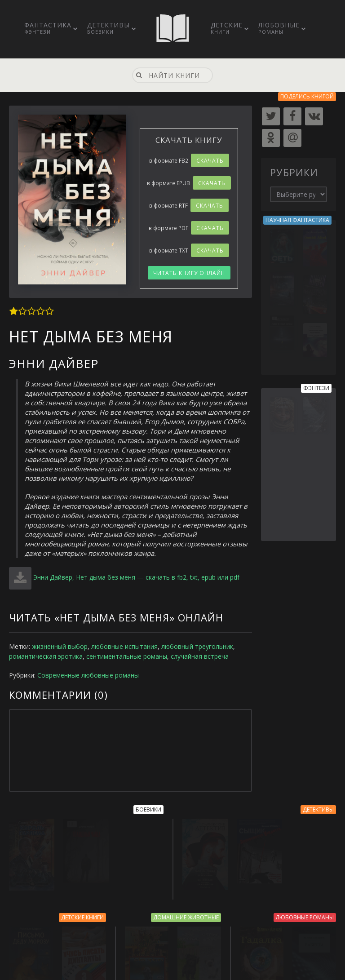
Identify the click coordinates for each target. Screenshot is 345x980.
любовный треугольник (197, 646)
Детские (227, 28)
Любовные (279, 28)
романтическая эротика (46, 656)
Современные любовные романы (88, 675)
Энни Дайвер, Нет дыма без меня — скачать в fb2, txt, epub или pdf (136, 577)
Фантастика (48, 28)
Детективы (108, 28)
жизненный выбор (60, 646)
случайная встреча (200, 656)
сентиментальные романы (127, 656)
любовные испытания (124, 646)
